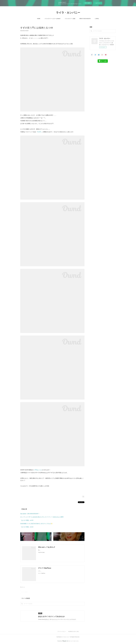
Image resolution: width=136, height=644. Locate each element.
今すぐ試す (87, 3)
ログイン (98, 3)
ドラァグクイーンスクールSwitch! (53, 19)
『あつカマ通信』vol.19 (27, 520)
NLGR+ (39, 132)
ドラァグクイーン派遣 (70, 19)
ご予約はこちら (38, 470)
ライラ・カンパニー (68, 13)
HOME (39, 19)
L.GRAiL (97, 19)
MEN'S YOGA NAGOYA (85, 19)
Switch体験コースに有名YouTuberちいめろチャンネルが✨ (36, 524)
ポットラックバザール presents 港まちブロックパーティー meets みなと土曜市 (42, 517)
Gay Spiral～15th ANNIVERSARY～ (30, 514)
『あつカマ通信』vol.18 (27, 527)
